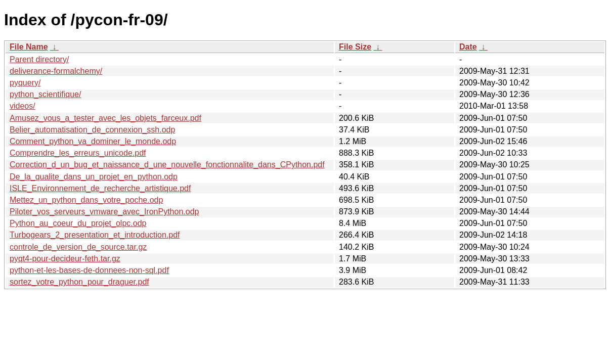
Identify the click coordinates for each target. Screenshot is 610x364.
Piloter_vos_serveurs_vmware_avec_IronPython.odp (104, 212)
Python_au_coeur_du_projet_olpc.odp (78, 223)
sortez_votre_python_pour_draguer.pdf (79, 282)
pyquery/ (25, 83)
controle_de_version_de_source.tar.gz (78, 247)
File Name (29, 47)
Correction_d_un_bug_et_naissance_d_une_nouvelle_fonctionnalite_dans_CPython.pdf (167, 165)
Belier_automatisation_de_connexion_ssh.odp (92, 130)
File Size (355, 47)
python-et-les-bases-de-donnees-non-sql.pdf (89, 270)
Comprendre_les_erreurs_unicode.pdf (78, 153)
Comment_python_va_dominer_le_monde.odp (93, 141)
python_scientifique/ (45, 94)
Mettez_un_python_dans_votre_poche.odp (86, 200)
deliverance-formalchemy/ (56, 71)
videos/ (23, 106)
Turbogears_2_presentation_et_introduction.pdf (95, 235)
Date (468, 47)
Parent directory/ (39, 59)
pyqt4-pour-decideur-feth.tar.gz (65, 259)
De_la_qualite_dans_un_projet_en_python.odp (94, 177)
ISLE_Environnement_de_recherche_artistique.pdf (100, 188)
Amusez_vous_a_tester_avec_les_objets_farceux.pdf (105, 118)
